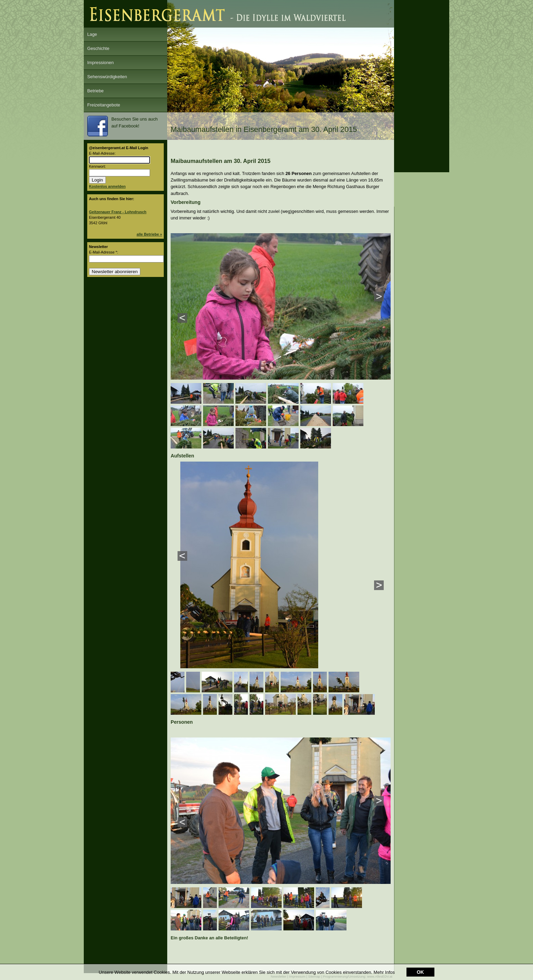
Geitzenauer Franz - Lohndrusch (118, 212)
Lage (92, 34)
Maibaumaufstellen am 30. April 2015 (221, 161)
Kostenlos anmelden (107, 186)
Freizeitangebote (104, 105)
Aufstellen (182, 456)
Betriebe (95, 91)
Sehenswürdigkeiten (107, 77)
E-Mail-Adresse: (102, 153)
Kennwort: (97, 166)
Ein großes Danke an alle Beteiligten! (209, 938)
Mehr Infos (384, 972)
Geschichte (98, 48)
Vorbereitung (186, 202)
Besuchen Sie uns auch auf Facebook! (122, 126)
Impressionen (100, 63)
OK (420, 972)
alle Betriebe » (149, 234)
